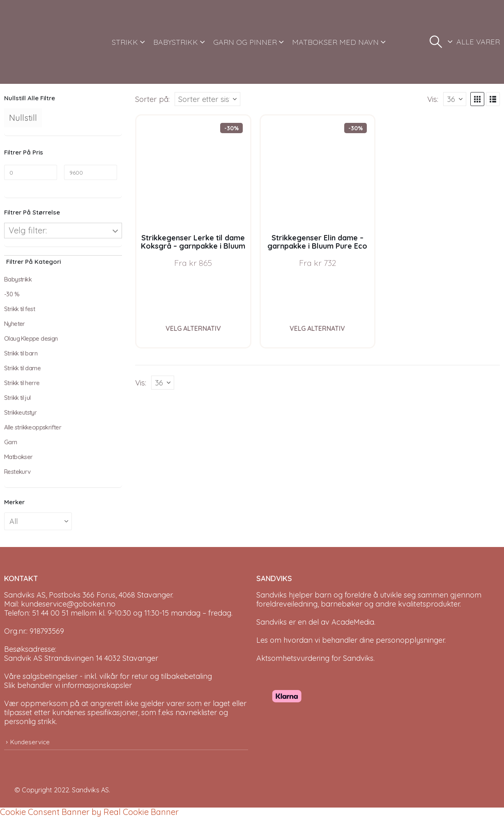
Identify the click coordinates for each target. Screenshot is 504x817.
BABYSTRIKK (176, 42)
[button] (436, 42)
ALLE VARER (478, 42)
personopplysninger (410, 640)
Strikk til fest (20, 309)
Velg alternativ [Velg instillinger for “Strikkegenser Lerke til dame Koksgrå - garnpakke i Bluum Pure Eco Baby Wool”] (193, 328)
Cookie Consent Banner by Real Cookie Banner (89, 812)
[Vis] (455, 99)
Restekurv (17, 472)
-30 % (12, 294)
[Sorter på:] (207, 99)
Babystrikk (18, 279)
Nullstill (23, 118)
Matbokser (18, 457)
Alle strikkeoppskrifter (33, 427)
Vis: (433, 99)
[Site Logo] (35, 42)
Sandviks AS (90, 790)
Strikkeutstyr (20, 412)
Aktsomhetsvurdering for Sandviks (315, 658)
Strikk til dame (22, 368)
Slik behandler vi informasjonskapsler (68, 685)
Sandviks (272, 595)
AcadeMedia (353, 622)
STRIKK (125, 42)
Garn (11, 442)
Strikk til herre (22, 383)
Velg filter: (28, 230)
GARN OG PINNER (245, 42)
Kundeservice (30, 742)
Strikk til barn (21, 353)
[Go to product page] (193, 172)
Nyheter (15, 324)
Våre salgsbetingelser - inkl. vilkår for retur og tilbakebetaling (108, 676)
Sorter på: (152, 99)
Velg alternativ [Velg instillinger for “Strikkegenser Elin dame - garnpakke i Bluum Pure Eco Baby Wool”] (317, 328)
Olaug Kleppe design (31, 338)
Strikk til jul (17, 398)
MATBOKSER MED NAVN (335, 42)
